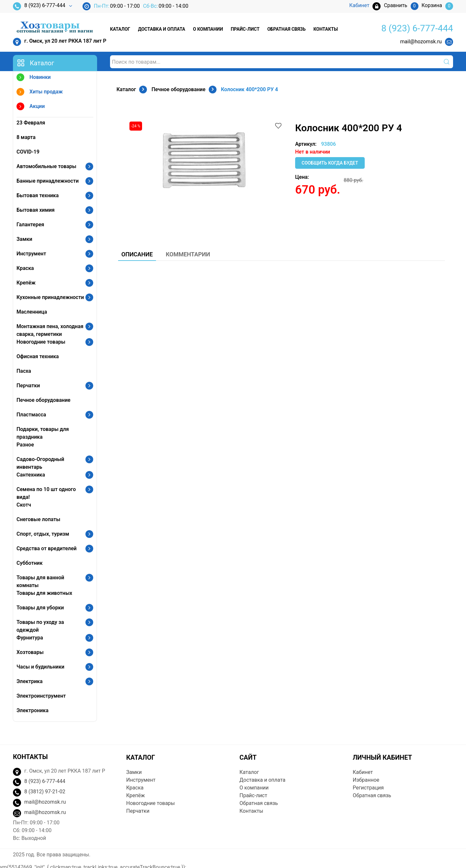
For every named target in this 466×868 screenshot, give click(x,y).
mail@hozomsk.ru (421, 42)
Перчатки (28, 386)
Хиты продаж (40, 93)
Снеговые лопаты (38, 519)
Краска (25, 268)
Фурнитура (30, 638)
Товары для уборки (40, 608)
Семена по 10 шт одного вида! (46, 493)
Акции (31, 107)
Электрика (30, 681)
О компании (208, 29)
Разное (25, 445)
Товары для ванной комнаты (40, 581)
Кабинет (363, 772)
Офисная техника (38, 356)
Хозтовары (30, 652)
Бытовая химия (36, 210)
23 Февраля (31, 123)
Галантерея (30, 225)
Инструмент (31, 254)
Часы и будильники (40, 667)
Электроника (33, 710)
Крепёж (26, 283)
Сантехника (31, 475)
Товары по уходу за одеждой (40, 626)
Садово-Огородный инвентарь (40, 463)
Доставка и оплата (161, 29)
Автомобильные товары (46, 166)
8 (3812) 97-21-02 (45, 792)
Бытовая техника (38, 195)
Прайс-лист (245, 29)
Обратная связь (286, 29)
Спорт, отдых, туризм (43, 534)
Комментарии (188, 254)
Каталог (120, 29)
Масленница (32, 312)
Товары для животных (44, 593)
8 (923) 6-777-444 (39, 6)
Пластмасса (31, 415)
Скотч (24, 505)
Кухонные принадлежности (50, 297)
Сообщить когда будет (330, 163)
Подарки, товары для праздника (43, 433)
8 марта (26, 137)
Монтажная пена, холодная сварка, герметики (50, 330)
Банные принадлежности (48, 181)
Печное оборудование (44, 400)
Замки (24, 239)
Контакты (325, 29)
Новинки (34, 78)
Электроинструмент (41, 696)
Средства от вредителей (47, 548)
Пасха (24, 371)
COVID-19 (28, 152)
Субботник (30, 563)
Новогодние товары (41, 342)
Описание (137, 254)
